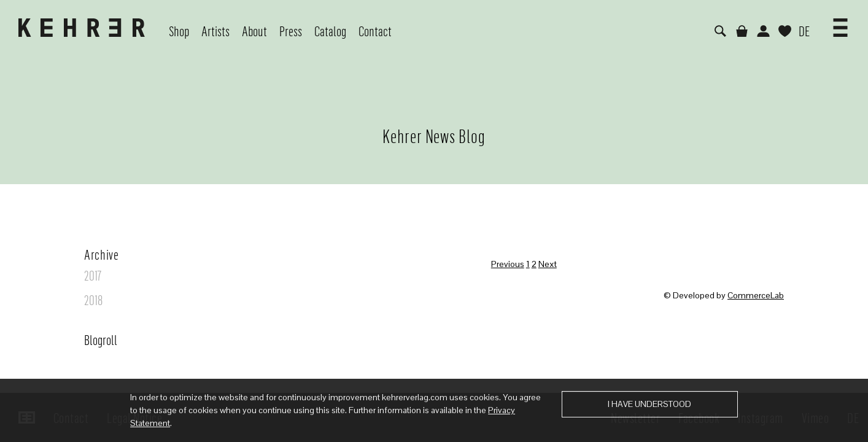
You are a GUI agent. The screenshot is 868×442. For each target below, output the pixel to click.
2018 (93, 300)
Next (548, 264)
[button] (840, 23)
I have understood (649, 404)
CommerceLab (756, 295)
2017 (93, 275)
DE (804, 31)
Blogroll (101, 339)
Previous (508, 264)
